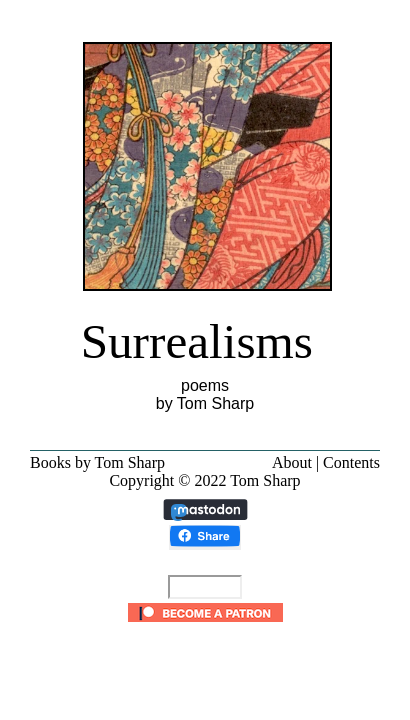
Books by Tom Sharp (97, 462)
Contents (351, 462)
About (292, 462)
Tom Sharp (265, 480)
